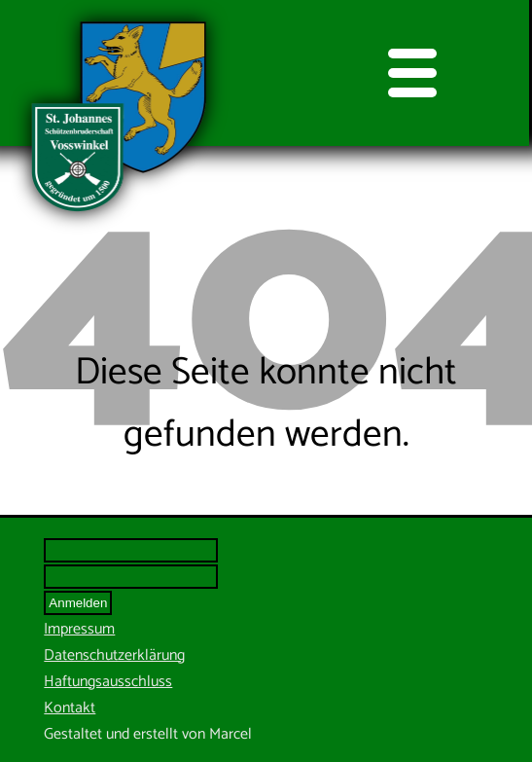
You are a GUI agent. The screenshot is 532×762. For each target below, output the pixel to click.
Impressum (79, 629)
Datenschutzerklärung (114, 655)
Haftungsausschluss (108, 682)
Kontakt (70, 708)
